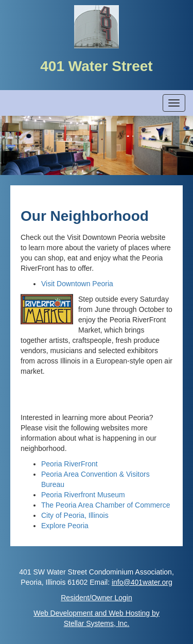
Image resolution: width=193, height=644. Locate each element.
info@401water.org (142, 582)
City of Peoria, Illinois (75, 515)
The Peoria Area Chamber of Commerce (106, 505)
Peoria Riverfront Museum (83, 495)
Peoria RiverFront (69, 464)
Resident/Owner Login (97, 598)
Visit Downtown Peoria (77, 284)
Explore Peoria (65, 526)
